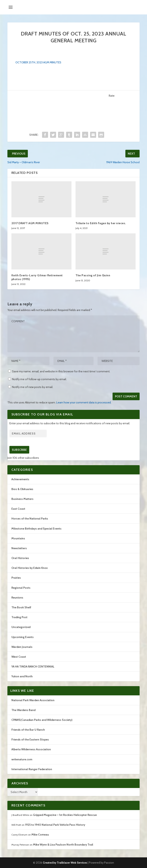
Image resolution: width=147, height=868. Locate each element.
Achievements (20, 479)
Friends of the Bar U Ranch (28, 730)
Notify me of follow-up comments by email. (39, 379)
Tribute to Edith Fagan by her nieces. (101, 223)
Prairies (16, 578)
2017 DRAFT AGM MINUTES (30, 223)
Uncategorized (21, 627)
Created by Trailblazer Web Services (65, 863)
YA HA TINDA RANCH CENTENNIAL (33, 666)
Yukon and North (22, 676)
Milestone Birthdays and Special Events (36, 529)
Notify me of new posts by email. (33, 387)
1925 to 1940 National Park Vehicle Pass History (55, 825)
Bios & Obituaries (22, 489)
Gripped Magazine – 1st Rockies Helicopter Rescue (65, 815)
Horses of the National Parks (30, 519)
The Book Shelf (21, 607)
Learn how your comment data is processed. (84, 402)
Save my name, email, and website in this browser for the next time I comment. (61, 371)
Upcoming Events (23, 637)
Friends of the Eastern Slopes (30, 739)
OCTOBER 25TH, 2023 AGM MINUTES (38, 62)
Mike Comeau (40, 835)
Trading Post (19, 617)
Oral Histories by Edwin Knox (30, 568)
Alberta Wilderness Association (31, 749)
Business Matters (22, 499)
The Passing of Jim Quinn (93, 275)
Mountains (18, 538)
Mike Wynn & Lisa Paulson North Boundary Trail (63, 845)
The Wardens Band (23, 710)
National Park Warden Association (33, 700)
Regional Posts (21, 588)
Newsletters (19, 548)
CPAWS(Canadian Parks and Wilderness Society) (42, 720)
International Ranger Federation (32, 769)
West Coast (19, 657)
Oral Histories (20, 558)
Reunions (17, 598)
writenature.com (22, 759)
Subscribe (19, 450)
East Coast (18, 509)
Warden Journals (22, 647)
